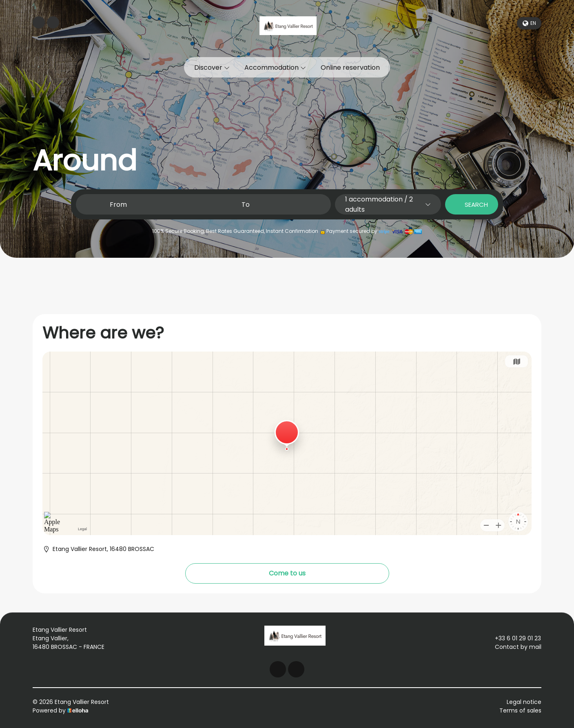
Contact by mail (513, 647)
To (246, 205)
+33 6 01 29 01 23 (513, 638)
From (118, 205)
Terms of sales (520, 710)
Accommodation (275, 67)
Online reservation (350, 67)
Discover (212, 67)
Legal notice (524, 702)
